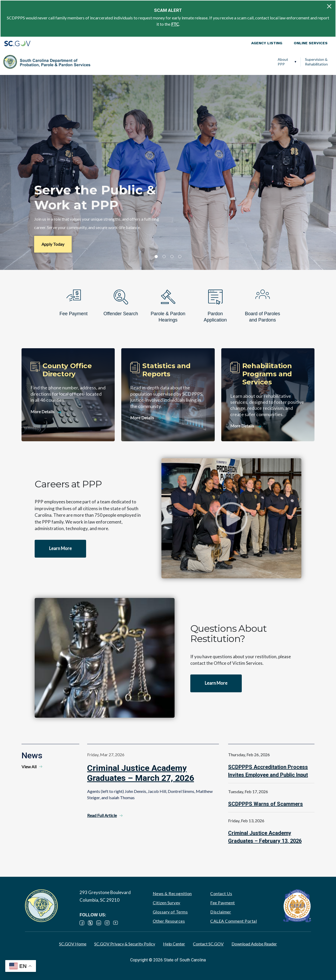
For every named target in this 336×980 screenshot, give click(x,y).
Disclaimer (221, 912)
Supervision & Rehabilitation (133, 62)
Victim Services (240, 62)
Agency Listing (267, 43)
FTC (175, 24)
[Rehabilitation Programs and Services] (268, 395)
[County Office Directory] (68, 395)
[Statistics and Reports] (168, 395)
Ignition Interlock (273, 62)
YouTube (115, 923)
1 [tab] (156, 257)
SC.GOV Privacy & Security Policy (125, 944)
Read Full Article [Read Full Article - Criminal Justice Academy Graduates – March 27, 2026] (102, 815)
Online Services (311, 43)
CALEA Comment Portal (233, 921)
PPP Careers (308, 62)
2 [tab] (164, 257)
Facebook (82, 923)
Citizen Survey (167, 903)
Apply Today (53, 244)
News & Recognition (172, 893)
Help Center (174, 944)
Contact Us (221, 893)
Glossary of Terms (170, 912)
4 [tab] (180, 257)
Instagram (107, 923)
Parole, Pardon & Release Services (193, 62)
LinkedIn (99, 923)
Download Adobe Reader (254, 944)
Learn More (60, 548)
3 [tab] (172, 257)
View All (29, 767)
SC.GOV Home (73, 944)
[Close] (329, 6)
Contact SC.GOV (208, 944)
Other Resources (169, 921)
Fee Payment (223, 903)
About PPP (100, 62)
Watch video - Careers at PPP (231, 518)
